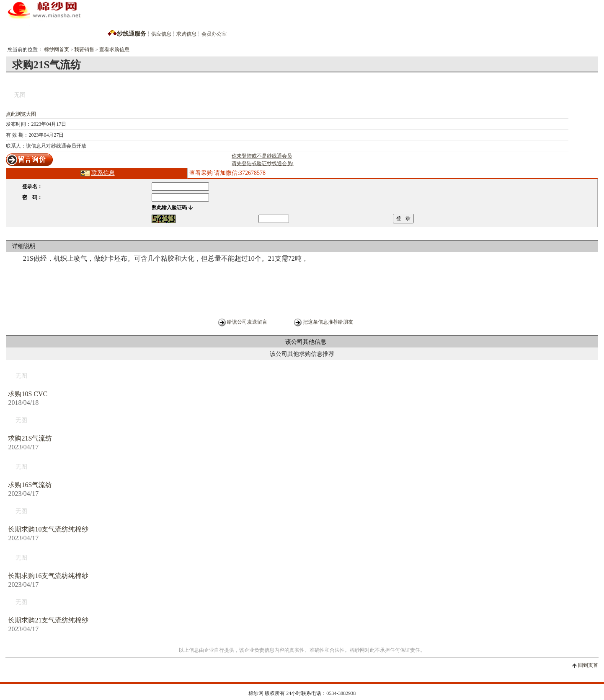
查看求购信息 (114, 49)
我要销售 (84, 49)
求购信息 (186, 34)
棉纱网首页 (57, 49)
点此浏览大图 (21, 114)
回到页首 (588, 665)
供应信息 (161, 34)
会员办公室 (214, 34)
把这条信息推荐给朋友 (328, 322)
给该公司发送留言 (247, 322)
